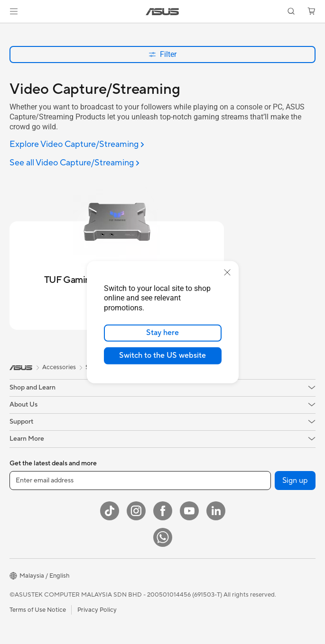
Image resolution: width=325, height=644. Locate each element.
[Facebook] (163, 511)
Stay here (162, 333)
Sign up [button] (295, 481)
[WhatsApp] (163, 537)
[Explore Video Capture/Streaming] (77, 145)
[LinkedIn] (216, 511)
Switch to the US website (162, 355)
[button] (14, 11)
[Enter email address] (140, 481)
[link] (162, 12)
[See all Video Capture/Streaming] (74, 163)
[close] (227, 272)
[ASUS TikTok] (110, 511)
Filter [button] (162, 54)
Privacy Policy (97, 610)
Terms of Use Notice (38, 610)
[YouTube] (189, 511)
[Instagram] (136, 511)
